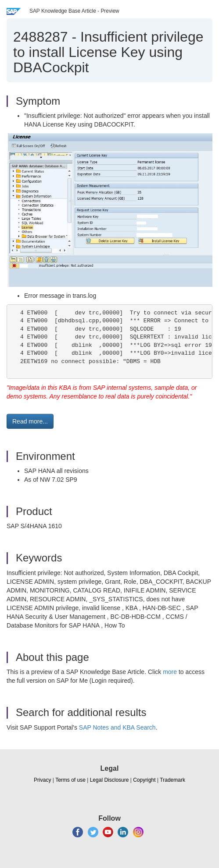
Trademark (172, 780)
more (170, 672)
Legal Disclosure (109, 780)
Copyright (144, 780)
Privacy (42, 780)
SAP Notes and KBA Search (117, 727)
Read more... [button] (30, 421)
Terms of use (70, 780)
